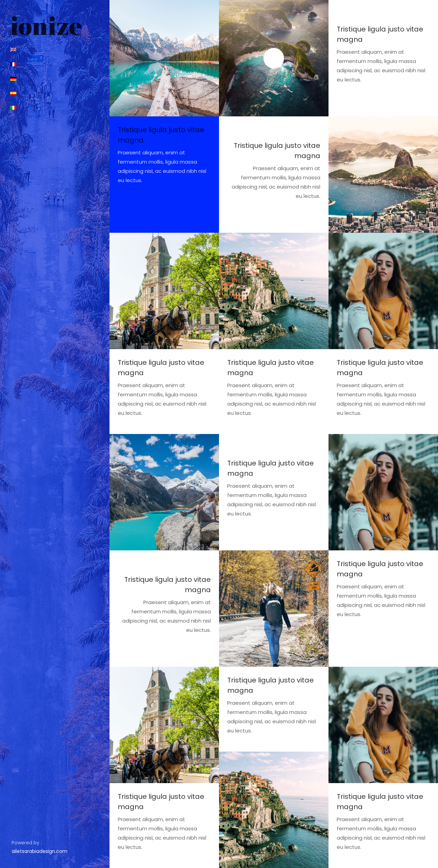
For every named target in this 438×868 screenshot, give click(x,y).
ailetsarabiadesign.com (40, 851)
